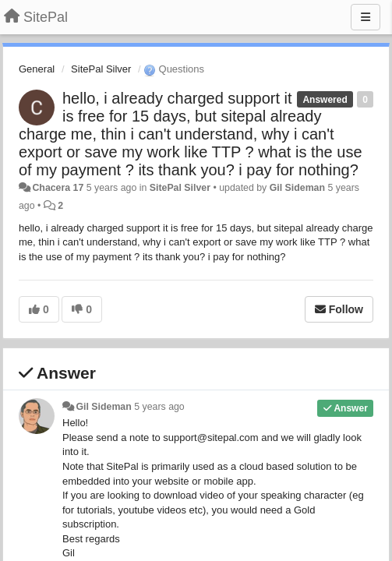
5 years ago (159, 407)
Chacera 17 (58, 188)
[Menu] (366, 17)
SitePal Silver (101, 69)
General (37, 69)
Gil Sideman (297, 188)
